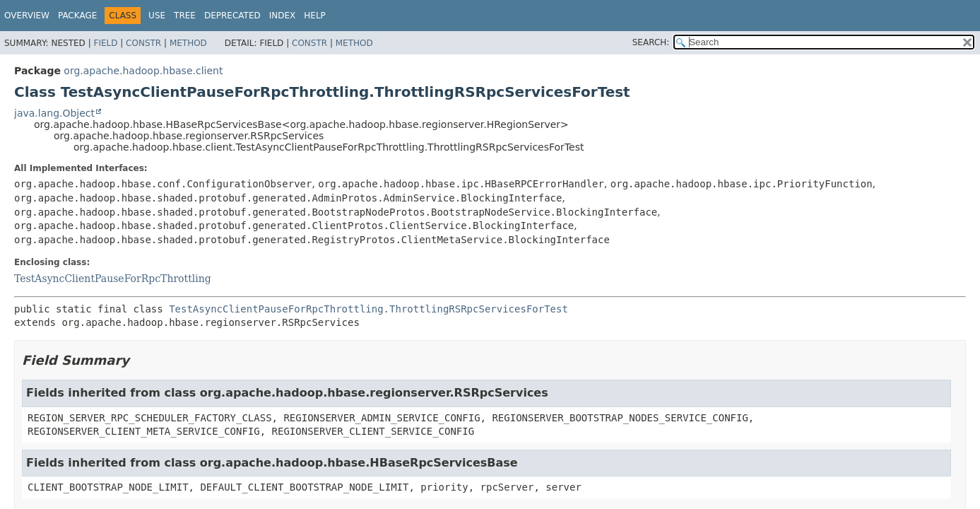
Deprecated (232, 16)
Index (283, 16)
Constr (143, 43)
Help (315, 16)
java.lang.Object (54, 113)
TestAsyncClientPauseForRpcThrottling (113, 279)
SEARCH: (651, 42)
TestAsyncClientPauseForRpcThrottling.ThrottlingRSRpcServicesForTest (368, 309)
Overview (27, 16)
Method (188, 43)
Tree (185, 16)
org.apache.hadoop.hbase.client (143, 71)
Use (157, 16)
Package (77, 16)
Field (105, 43)
